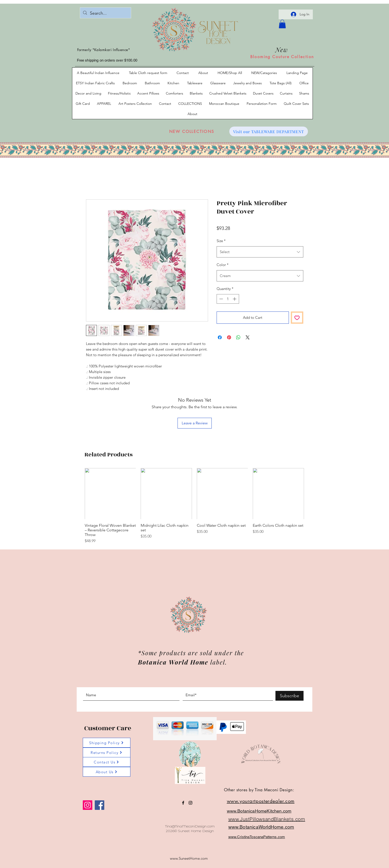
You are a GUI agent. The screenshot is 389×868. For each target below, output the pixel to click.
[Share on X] (248, 337)
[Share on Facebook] (220, 337)
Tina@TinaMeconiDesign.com (190, 826)
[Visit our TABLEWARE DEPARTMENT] (269, 131)
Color (223, 265)
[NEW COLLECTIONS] (192, 131)
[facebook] (183, 803)
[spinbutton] (228, 299)
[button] (282, 24)
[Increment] (235, 299)
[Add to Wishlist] (297, 318)
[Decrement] (221, 299)
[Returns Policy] (107, 752)
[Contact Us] (107, 762)
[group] (194, 506)
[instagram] (190, 803)
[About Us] (107, 772)
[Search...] (105, 13)
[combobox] (260, 252)
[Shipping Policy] (107, 743)
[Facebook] (100, 805)
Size (221, 241)
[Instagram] (88, 805)
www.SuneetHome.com (189, 858)
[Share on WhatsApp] (238, 337)
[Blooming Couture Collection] (282, 57)
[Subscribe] (289, 696)
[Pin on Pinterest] (229, 337)
